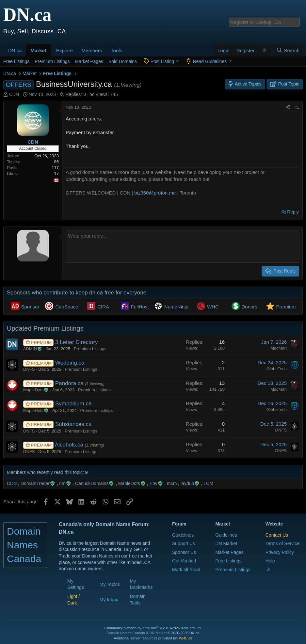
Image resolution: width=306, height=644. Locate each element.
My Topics (110, 584)
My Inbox (109, 600)
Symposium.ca (73, 404)
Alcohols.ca (70, 445)
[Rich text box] (182, 246)
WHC (213, 307)
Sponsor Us (184, 552)
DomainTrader (38, 483)
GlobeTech (277, 369)
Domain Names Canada (126, 633)
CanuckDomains (95, 483)
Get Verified (184, 561)
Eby (156, 483)
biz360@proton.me (155, 193)
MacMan (279, 348)
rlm (65, 483)
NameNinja (176, 307)
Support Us (184, 543)
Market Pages (89, 61)
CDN (14, 94)
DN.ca (15, 50)
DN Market (226, 543)
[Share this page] (288, 107)
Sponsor (30, 307)
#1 (297, 107)
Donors (250, 307)
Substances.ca (73, 424)
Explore (64, 50)
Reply (293, 212)
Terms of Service (282, 543)
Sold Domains (123, 61)
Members (92, 50)
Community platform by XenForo (153, 628)
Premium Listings (52, 61)
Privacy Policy (280, 552)
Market (39, 50)
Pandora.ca (70, 383)
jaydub (190, 483)
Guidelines (183, 535)
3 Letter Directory (76, 342)
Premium (286, 307)
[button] (24, 47)
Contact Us (277, 535)
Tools (116, 50)
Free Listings (16, 61)
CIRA (103, 307)
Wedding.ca (70, 363)
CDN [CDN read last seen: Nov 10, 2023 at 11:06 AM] (12, 483)
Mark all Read (186, 570)
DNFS (29, 369)
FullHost (140, 307)
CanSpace (67, 307)
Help (270, 561)
